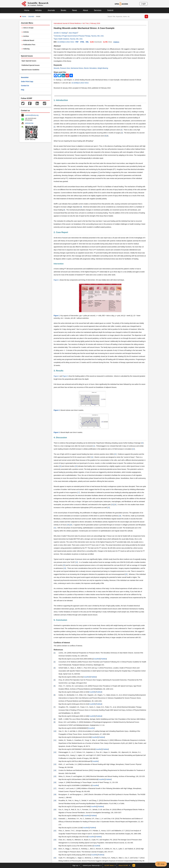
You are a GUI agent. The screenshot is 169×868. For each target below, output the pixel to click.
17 (79, 492)
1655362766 (29, 123)
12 (133, 449)
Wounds (56, 68)
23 (64, 565)
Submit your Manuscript (91, 865)
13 (115, 454)
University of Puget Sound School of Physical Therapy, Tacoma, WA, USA (79, 36)
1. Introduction (61, 100)
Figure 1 (56, 280)
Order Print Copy (27, 82)
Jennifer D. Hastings (60, 33)
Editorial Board (29, 40)
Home (27, 10)
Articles (38, 10)
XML (87, 42)
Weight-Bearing (103, 68)
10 (142, 443)
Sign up (75, 865)
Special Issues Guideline (30, 70)
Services (98, 10)
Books (63, 10)
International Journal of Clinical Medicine (67, 23)
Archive (26, 36)
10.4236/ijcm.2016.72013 (66, 42)
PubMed (104, 659)
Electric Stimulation (90, 68)
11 (94, 446)
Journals (51, 10)
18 (120, 516)
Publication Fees (29, 45)
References (58, 650)
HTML (82, 42)
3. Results (59, 371)
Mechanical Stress (77, 68)
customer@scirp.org (32, 115)
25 (126, 574)
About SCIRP (123, 865)
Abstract (57, 46)
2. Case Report (61, 232)
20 (71, 525)
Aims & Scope (28, 28)
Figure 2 (56, 376)
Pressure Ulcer (65, 68)
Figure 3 (65, 376)
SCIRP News (109, 865)
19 (68, 525)
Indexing (26, 49)
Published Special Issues (31, 65)
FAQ (23, 90)
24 (65, 568)
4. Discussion (60, 437)
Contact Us (25, 86)
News (75, 10)
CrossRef (96, 659)
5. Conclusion (60, 620)
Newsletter (25, 77)
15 (60, 466)
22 (77, 562)
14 (92, 457)
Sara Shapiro (73, 33)
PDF (77, 42)
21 (55, 528)
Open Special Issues (29, 61)
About (85, 10)
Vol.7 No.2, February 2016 (91, 23)
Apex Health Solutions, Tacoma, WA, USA (68, 39)
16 (76, 466)
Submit (110, 10)
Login (143, 4)
